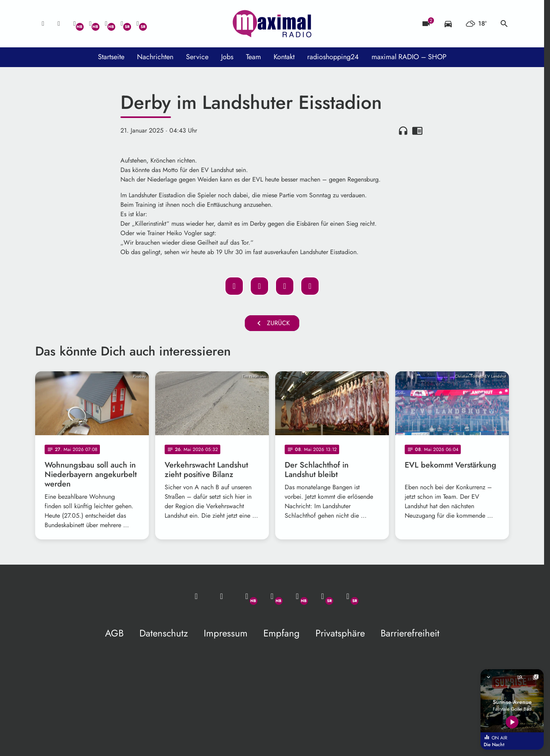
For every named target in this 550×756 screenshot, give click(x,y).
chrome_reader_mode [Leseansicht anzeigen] (417, 131)
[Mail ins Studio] (43, 24)
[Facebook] (90, 24)
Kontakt (284, 57)
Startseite (111, 57)
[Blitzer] (426, 24)
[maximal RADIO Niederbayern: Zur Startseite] (272, 24)
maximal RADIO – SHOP (409, 57)
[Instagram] (106, 24)
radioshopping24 (333, 57)
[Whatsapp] (75, 24)
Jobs (227, 57)
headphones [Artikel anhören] (403, 131)
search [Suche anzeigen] (504, 24)
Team (253, 57)
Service (197, 57)
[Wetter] (476, 24)
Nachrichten (155, 57)
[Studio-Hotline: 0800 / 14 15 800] (59, 24)
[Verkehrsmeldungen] (448, 24)
